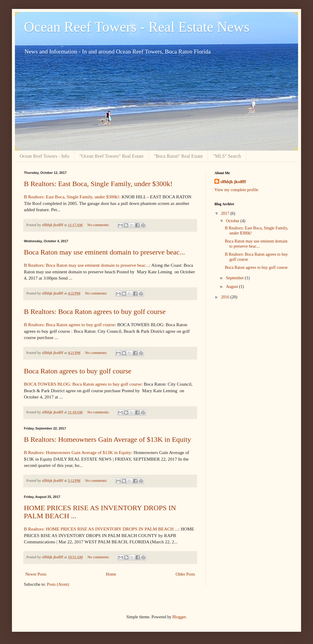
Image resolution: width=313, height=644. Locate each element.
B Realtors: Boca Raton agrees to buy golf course (95, 312)
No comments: (99, 225)
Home (111, 574)
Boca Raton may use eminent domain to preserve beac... (104, 252)
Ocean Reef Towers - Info (45, 156)
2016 (226, 297)
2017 (226, 213)
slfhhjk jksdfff (233, 182)
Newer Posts (36, 574)
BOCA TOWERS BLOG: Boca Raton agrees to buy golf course (83, 384)
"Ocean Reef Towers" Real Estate (112, 156)
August (232, 287)
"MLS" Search (227, 156)
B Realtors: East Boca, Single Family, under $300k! (98, 184)
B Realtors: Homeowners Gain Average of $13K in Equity (107, 439)
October (233, 221)
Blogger (179, 617)
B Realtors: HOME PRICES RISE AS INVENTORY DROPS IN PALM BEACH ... (101, 529)
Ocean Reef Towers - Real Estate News (137, 27)
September (235, 278)
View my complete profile (236, 190)
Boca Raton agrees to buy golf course (78, 371)
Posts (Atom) (58, 584)
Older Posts (185, 574)
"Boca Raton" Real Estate (178, 156)
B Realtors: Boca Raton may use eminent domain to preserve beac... (86, 265)
